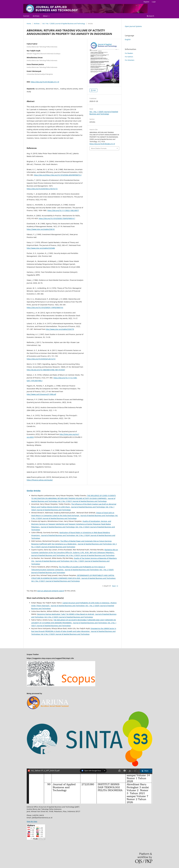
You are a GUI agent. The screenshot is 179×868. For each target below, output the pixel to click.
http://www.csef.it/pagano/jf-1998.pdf (41, 394)
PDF (94, 90)
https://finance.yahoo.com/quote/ (40, 480)
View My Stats (32, 821)
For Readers (129, 53)
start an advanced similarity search (51, 591)
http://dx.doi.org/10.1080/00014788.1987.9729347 (46, 370)
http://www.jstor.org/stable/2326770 (60, 329)
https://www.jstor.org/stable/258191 (41, 229)
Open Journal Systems (133, 26)
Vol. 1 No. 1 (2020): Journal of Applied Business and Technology (64, 24)
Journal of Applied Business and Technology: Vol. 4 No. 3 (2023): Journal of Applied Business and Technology (73, 555)
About (46, 16)
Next (114, 586)
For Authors (129, 57)
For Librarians (130, 60)
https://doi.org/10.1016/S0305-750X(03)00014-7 (57, 218)
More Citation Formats (99, 148)
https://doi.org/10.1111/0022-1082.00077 (63, 210)
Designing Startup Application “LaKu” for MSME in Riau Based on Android (66, 614)
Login (154, 2)
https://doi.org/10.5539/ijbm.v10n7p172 (42, 189)
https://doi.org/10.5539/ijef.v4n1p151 (41, 359)
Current (26, 16)
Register (146, 2)
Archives (36, 16)
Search (151, 16)
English (128, 39)
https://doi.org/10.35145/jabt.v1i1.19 (45, 82)
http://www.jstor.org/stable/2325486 (41, 248)
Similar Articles (34, 491)
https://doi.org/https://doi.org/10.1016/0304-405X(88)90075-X (58, 175)
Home (29, 24)
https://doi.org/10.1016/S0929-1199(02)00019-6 (45, 308)
